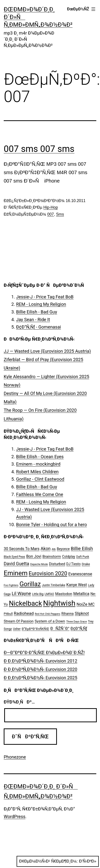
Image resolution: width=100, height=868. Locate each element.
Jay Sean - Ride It (33, 320)
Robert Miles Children (37, 472)
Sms (60, 214)
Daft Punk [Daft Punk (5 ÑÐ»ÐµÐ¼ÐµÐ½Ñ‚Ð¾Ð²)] (83, 557)
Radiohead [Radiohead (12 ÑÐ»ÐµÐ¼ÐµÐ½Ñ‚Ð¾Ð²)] (24, 613)
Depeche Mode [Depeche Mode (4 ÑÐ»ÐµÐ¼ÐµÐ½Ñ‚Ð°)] (39, 564)
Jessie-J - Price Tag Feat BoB (45, 297)
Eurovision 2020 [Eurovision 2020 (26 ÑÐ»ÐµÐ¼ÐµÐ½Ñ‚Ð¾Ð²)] (48, 573)
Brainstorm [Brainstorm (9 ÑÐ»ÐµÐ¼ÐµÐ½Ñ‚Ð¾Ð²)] (52, 557)
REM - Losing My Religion (41, 304)
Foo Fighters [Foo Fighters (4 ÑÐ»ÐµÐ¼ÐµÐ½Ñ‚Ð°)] (11, 585)
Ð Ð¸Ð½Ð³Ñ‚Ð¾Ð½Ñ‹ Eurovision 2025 (40, 678)
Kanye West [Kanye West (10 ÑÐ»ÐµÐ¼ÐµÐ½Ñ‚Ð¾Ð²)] (77, 585)
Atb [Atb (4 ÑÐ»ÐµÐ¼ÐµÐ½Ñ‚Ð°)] (54, 549)
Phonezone (15, 757)
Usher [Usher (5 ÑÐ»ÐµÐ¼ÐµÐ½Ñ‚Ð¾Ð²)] (17, 629)
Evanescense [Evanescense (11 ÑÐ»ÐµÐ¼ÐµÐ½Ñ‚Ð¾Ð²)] (80, 574)
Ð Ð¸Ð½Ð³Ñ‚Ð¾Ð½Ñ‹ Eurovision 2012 (40, 661)
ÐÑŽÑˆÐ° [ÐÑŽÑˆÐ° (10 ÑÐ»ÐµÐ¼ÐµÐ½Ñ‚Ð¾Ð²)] (60, 629)
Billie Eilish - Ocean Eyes (40, 457)
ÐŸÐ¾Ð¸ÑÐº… (19, 702)
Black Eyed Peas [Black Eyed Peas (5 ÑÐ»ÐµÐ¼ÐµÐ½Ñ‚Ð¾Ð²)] (14, 557)
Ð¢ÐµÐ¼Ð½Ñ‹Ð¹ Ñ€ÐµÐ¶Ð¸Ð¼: (58, 861)
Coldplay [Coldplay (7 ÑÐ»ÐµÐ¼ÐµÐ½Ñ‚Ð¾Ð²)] (69, 557)
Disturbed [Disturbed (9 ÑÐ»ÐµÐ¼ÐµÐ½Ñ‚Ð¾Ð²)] (57, 564)
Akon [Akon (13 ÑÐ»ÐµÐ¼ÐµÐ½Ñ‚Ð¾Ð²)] (46, 549)
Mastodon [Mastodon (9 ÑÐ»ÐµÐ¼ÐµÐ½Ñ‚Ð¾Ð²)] (64, 594)
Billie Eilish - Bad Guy (37, 312)
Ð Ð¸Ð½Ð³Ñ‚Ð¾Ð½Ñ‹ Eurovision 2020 (40, 669)
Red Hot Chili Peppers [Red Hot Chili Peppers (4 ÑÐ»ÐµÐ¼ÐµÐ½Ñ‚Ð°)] (48, 614)
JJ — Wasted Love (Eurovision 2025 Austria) (47, 351)
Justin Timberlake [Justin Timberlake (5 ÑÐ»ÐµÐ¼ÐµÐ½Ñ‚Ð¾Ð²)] (53, 585)
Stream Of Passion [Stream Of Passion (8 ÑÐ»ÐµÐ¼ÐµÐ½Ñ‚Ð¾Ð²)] (19, 621)
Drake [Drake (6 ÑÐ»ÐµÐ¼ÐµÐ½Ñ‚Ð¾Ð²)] (86, 564)
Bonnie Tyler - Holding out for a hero (51, 525)
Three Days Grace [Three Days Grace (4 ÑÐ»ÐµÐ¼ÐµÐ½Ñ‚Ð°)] (77, 622)
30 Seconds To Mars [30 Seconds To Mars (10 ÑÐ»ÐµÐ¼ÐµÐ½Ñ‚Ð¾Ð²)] (22, 549)
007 (51, 214)
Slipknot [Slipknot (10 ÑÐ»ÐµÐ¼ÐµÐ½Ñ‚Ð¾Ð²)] (82, 613)
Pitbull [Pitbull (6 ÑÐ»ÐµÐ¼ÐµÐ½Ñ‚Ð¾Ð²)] (8, 614)
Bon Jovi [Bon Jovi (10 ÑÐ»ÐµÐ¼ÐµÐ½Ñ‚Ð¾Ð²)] (34, 556)
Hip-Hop (51, 207)
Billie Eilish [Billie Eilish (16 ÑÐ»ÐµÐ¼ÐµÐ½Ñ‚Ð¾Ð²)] (82, 549)
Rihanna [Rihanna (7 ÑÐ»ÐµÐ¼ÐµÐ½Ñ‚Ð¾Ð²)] (68, 614)
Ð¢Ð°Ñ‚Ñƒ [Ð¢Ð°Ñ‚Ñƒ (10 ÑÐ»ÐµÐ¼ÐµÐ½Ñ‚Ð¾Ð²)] (79, 629)
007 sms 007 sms (39, 149)
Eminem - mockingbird (38, 464)
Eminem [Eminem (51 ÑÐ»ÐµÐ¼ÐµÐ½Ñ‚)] (16, 573)
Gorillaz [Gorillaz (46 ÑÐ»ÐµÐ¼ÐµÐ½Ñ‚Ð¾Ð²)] (30, 584)
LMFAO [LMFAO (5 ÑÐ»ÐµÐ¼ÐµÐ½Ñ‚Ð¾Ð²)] (49, 594)
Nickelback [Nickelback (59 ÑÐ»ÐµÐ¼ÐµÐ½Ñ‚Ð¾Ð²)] (25, 603)
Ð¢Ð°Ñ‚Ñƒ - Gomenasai (38, 327)
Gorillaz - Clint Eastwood (40, 479)
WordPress (14, 816)
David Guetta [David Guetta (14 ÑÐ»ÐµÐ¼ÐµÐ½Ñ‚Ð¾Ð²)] (16, 564)
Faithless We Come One (40, 494)
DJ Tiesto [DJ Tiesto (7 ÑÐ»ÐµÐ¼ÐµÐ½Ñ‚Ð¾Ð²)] (74, 564)
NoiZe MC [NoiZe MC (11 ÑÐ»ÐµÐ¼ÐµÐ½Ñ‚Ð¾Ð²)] (86, 604)
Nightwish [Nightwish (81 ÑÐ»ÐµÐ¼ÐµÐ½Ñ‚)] (59, 603)
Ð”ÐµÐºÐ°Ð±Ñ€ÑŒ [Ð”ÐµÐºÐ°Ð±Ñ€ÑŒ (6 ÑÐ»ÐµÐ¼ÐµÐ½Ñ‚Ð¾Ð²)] (36, 629)
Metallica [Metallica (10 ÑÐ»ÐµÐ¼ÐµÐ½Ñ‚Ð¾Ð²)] (81, 594)
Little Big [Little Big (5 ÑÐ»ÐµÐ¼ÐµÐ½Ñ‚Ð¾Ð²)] (38, 594)
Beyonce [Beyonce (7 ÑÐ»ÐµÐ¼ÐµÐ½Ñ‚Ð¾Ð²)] (63, 549)
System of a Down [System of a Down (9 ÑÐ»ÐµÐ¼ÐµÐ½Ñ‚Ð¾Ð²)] (50, 621)
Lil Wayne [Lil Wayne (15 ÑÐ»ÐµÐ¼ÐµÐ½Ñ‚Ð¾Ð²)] (21, 593)
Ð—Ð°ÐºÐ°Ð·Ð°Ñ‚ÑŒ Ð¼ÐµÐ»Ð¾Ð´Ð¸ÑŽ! (44, 652)
